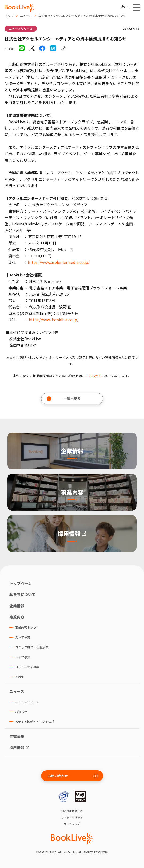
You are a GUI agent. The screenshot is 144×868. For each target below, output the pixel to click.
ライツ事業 (23, 657)
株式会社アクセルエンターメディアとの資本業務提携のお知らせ (82, 16)
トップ (9, 16)
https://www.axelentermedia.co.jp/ (59, 262)
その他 (20, 677)
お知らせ (21, 712)
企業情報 (17, 606)
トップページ (21, 583)
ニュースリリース (21, 29)
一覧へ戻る (64, 399)
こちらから (93, 376)
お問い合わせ (73, 776)
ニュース (26, 16)
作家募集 (17, 736)
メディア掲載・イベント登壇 (35, 722)
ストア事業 (23, 637)
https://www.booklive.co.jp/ (54, 320)
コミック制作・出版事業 (32, 647)
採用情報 (17, 748)
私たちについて (23, 594)
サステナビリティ (72, 817)
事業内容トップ (26, 627)
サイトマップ (72, 824)
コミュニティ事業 (27, 667)
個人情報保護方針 (72, 811)
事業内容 (17, 617)
